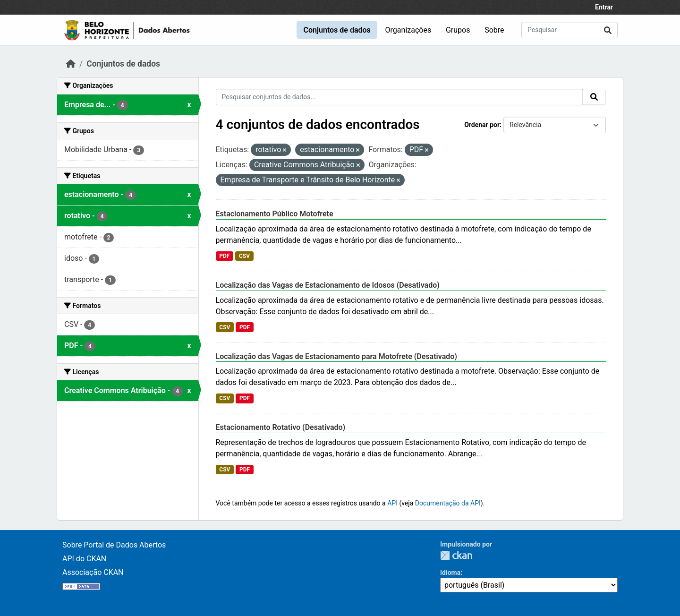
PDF (224, 256)
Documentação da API (448, 503)
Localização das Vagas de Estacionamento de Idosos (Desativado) (328, 285)
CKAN (456, 555)
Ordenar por (482, 125)
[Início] (71, 64)
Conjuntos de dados (337, 30)
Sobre (494, 30)
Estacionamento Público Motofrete (275, 214)
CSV (244, 256)
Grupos (458, 30)
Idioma (450, 573)
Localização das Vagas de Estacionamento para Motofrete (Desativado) (336, 356)
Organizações (408, 30)
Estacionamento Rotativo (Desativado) (281, 427)
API (392, 503)
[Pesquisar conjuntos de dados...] (569, 30)
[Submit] (608, 30)
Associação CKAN (93, 572)
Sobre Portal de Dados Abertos (114, 545)
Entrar (604, 7)
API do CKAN (84, 559)
